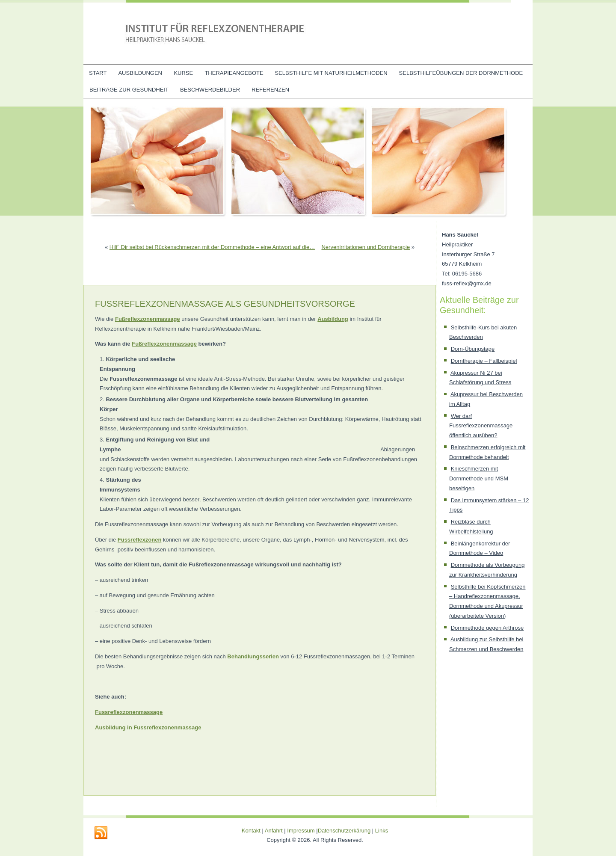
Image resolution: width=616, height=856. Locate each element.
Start (98, 73)
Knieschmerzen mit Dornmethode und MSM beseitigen (479, 478)
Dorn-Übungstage (473, 349)
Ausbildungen (140, 73)
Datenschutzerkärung (345, 831)
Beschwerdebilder (210, 90)
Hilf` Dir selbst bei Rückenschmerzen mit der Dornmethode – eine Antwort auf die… (212, 247)
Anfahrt (274, 831)
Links (382, 831)
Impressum (301, 831)
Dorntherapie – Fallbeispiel (484, 361)
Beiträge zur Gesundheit (129, 90)
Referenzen (270, 90)
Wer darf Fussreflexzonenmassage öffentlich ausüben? (481, 426)
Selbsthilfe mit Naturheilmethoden (331, 73)
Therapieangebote (234, 73)
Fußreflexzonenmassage (164, 344)
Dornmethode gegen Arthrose (487, 628)
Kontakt (251, 831)
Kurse (183, 73)
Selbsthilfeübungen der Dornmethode (461, 73)
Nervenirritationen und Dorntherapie (366, 247)
